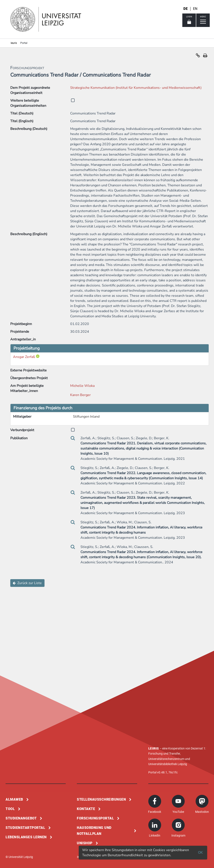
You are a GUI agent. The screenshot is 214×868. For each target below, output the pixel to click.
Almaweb (14, 799)
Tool (10, 809)
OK (200, 853)
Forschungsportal (95, 818)
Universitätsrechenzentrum (166, 759)
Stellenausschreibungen (101, 799)
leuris (14, 43)
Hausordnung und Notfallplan (94, 831)
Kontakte (86, 809)
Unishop (85, 843)
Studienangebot (21, 818)
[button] (198, 56)
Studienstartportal (25, 828)
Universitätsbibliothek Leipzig (168, 764)
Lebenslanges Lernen (26, 837)
